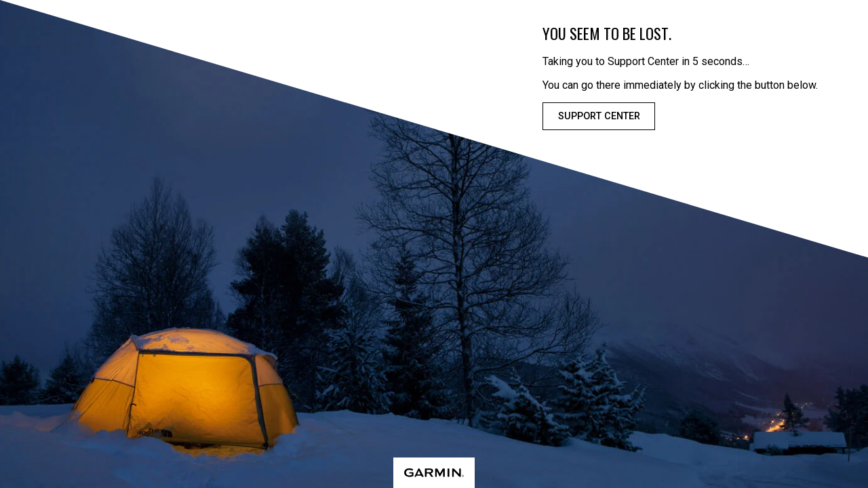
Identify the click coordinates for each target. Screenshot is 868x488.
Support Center (599, 116)
